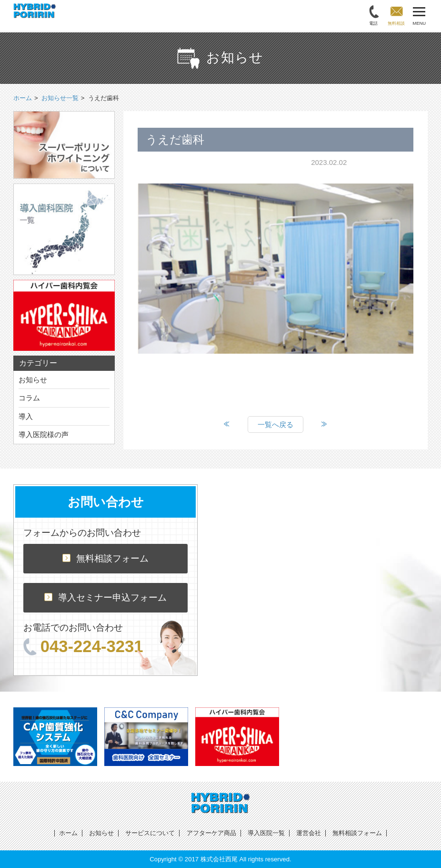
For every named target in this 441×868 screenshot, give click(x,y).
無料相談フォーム (105, 558)
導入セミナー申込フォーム (105, 597)
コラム (29, 398)
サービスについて (150, 833)
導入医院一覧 (266, 833)
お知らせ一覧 (60, 98)
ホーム (68, 833)
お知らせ (33, 380)
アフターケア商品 (211, 833)
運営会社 (309, 833)
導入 (26, 416)
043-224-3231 (83, 646)
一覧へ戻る (276, 424)
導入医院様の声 (44, 434)
